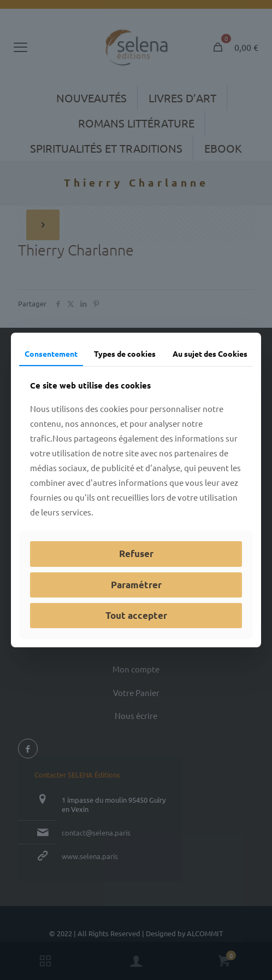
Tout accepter (136, 615)
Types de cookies (125, 353)
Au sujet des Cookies (210, 353)
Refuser (136, 553)
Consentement (51, 353)
